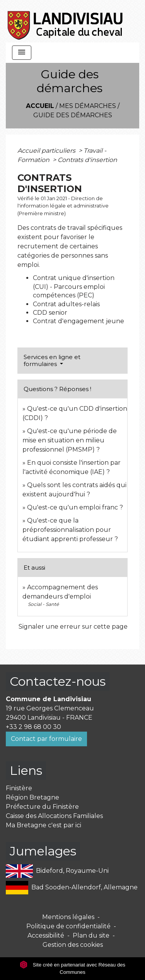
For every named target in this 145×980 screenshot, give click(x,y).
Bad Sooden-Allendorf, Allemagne (72, 888)
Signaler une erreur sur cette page (73, 627)
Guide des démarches (73, 115)
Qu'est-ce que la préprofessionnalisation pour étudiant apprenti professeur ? (70, 530)
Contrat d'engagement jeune (78, 321)
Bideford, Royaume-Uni (57, 871)
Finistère (19, 788)
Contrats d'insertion (87, 160)
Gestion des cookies (73, 945)
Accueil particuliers (47, 151)
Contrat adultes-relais (66, 304)
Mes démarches (88, 106)
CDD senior (50, 313)
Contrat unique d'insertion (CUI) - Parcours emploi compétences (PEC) (74, 287)
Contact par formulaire (46, 739)
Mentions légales (68, 917)
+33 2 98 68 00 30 (33, 727)
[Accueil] (66, 21)
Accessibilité (46, 935)
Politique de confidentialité (68, 926)
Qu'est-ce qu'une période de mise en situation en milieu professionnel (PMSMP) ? (70, 440)
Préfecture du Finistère (42, 807)
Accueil (40, 106)
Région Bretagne (32, 797)
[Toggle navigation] (22, 53)
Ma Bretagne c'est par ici (43, 825)
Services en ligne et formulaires (52, 360)
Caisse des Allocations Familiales (54, 816)
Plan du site (91, 935)
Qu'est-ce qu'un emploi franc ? (75, 507)
